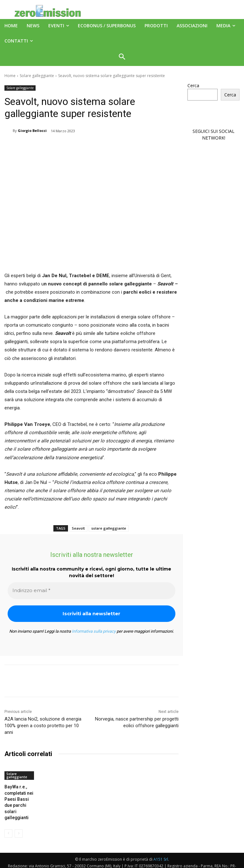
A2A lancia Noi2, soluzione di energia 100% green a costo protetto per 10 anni (43, 726)
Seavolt (78, 528)
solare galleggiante (109, 528)
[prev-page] (8, 823)
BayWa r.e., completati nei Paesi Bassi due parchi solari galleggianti (19, 797)
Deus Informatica (170, 862)
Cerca (193, 85)
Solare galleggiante (37, 76)
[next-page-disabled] (19, 823)
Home (10, 76)
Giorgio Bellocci (32, 131)
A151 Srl (161, 849)
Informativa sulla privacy (94, 631)
